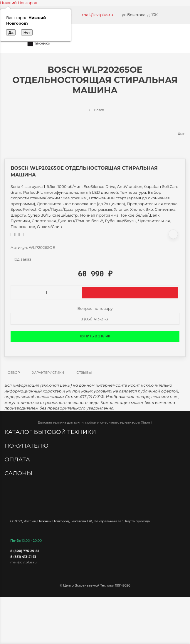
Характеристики (48, 373)
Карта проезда (137, 521)
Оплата (18, 459)
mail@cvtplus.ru (98, 15)
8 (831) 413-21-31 (95, 319)
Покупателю (27, 446)
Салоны (19, 473)
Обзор (14, 373)
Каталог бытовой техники (51, 432)
